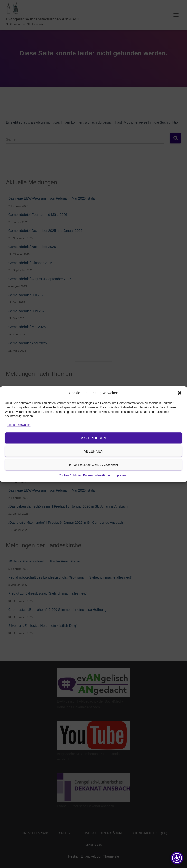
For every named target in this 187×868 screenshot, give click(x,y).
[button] (180, 405)
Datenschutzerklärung (97, 487)
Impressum (121, 487)
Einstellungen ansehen (94, 476)
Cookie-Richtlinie (70, 487)
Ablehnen (94, 463)
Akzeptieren (93, 449)
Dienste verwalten (19, 437)
